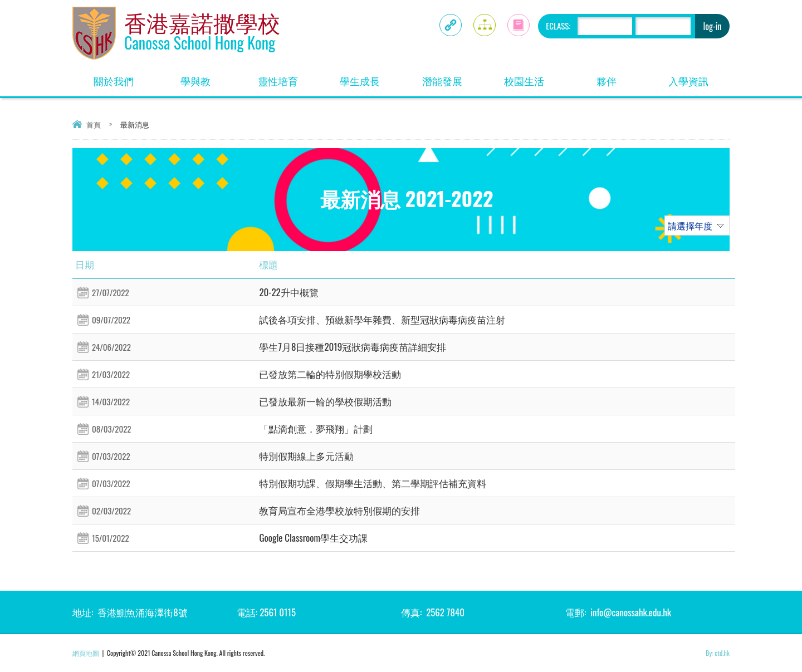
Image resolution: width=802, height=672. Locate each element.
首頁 (94, 124)
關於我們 (114, 81)
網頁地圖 (86, 653)
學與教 (195, 81)
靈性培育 (278, 81)
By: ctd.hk (718, 653)
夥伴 (607, 81)
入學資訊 (688, 81)
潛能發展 (442, 81)
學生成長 (360, 81)
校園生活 (524, 81)
